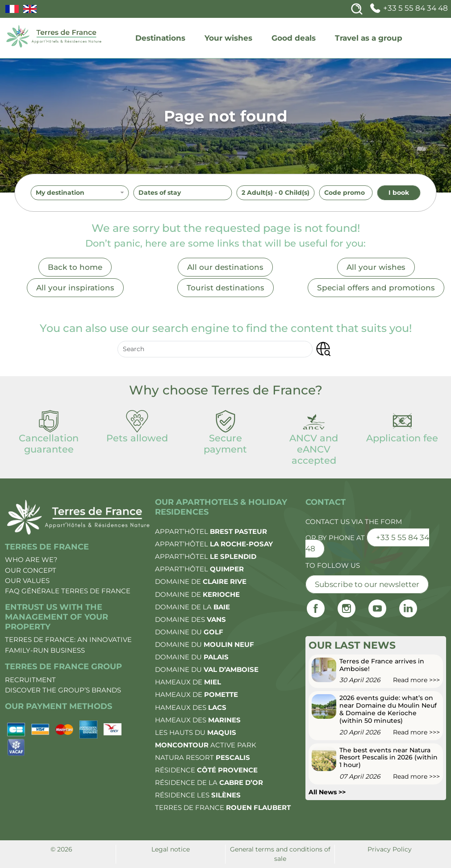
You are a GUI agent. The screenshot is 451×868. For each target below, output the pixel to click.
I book (399, 193)
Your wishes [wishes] (228, 38)
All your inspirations (75, 288)
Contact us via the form (354, 522)
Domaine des (190, 619)
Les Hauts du (196, 732)
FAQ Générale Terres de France (68, 591)
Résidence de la (209, 782)
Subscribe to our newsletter (367, 584)
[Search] (357, 9)
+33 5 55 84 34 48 (408, 8)
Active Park (206, 745)
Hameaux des (191, 707)
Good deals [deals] (294, 38)
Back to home (75, 267)
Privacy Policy (390, 849)
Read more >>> (416, 680)
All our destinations (225, 267)
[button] (323, 349)
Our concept (31, 570)
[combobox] (80, 193)
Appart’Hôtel (211, 531)
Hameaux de (188, 682)
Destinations (160, 38)
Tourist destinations (225, 288)
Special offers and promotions (376, 288)
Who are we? (31, 560)
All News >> (327, 792)
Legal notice (171, 849)
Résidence (206, 770)
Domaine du (189, 632)
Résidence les (198, 795)
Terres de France (223, 807)
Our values (27, 581)
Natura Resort (203, 757)
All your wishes (376, 267)
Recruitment (30, 680)
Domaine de (201, 581)
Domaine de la (192, 607)
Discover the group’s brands (63, 690)
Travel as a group (369, 38)
